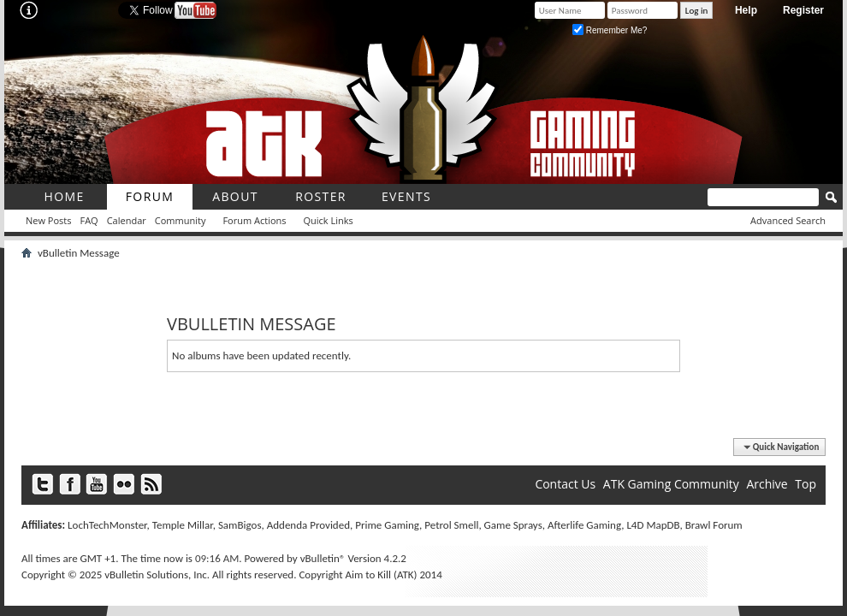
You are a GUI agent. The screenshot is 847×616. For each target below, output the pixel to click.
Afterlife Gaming (584, 525)
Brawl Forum (714, 525)
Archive (767, 484)
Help (746, 10)
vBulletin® (323, 558)
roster (321, 196)
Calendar (127, 220)
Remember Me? (610, 30)
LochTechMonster (107, 525)
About (235, 196)
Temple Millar (183, 525)
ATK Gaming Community (671, 484)
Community (181, 220)
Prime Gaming (387, 525)
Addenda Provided (308, 525)
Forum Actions (254, 220)
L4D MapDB (653, 525)
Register (803, 10)
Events (406, 196)
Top (806, 484)
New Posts (48, 220)
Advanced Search (788, 220)
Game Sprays (513, 525)
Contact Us (565, 484)
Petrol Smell (451, 525)
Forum (150, 196)
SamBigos (240, 525)
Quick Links (329, 220)
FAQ (89, 220)
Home (64, 196)
